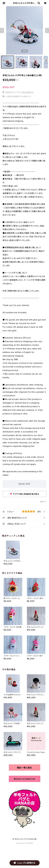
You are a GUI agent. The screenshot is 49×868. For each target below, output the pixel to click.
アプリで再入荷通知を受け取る (25, 494)
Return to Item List (24, 779)
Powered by (25, 843)
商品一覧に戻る (25, 768)
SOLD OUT (24, 484)
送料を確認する (28, 92)
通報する (43, 502)
